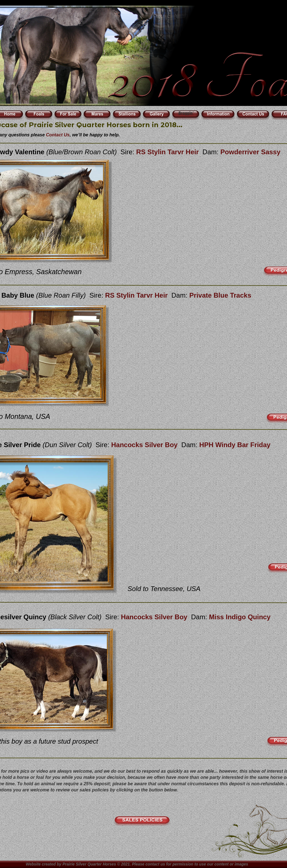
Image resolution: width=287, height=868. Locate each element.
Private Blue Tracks (220, 295)
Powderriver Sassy (250, 152)
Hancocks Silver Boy (145, 445)
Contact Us (58, 135)
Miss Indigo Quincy (240, 617)
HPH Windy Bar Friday (235, 445)
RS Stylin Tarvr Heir (137, 295)
